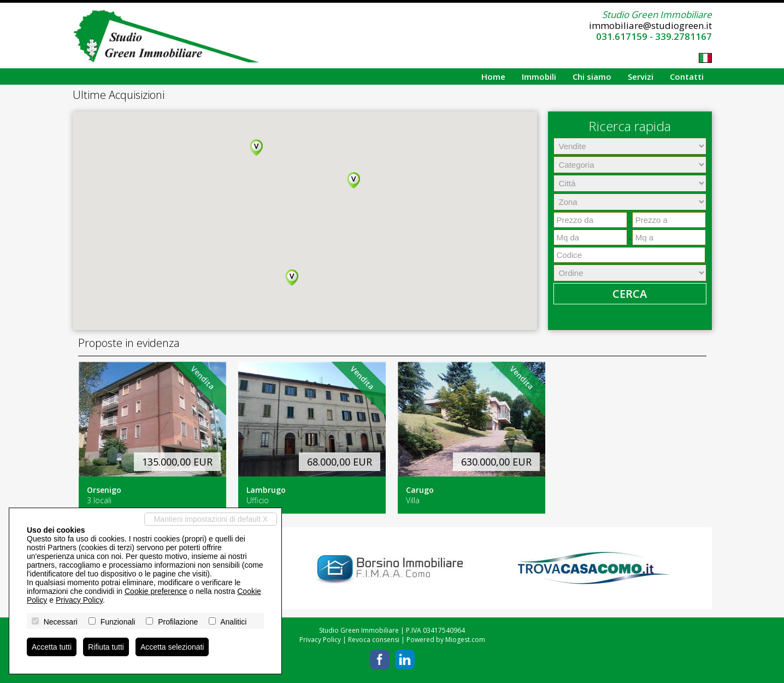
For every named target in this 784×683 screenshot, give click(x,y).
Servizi (641, 76)
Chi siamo (592, 76)
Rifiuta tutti (106, 647)
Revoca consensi (374, 640)
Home (493, 76)
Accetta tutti (52, 647)
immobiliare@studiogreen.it (650, 25)
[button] (256, 148)
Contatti (687, 76)
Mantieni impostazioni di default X (211, 519)
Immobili (539, 76)
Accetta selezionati (172, 647)
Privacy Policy (320, 640)
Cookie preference (156, 591)
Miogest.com (465, 640)
